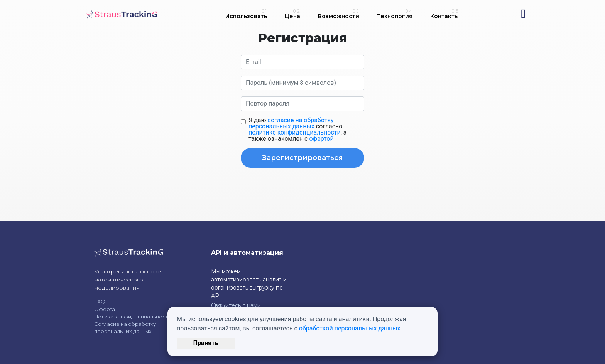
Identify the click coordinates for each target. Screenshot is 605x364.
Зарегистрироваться (302, 158)
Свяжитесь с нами (236, 305)
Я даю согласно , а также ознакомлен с (298, 130)
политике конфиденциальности (295, 132)
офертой (321, 139)
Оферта (105, 309)
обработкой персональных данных (350, 328)
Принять (206, 343)
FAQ (100, 302)
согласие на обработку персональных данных (291, 123)
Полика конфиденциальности (132, 317)
